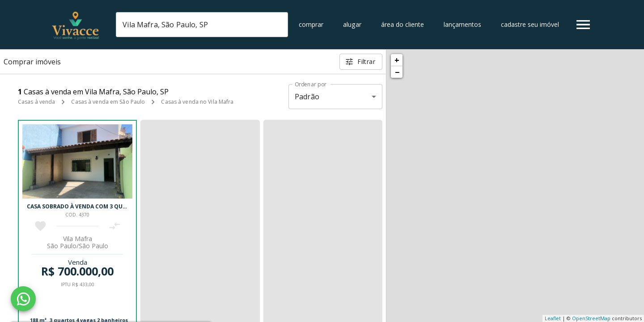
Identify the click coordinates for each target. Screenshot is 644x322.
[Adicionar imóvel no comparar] (115, 226)
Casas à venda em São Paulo (108, 102)
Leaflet (553, 318)
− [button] (397, 72)
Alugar (352, 24)
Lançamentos (462, 24)
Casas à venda (36, 102)
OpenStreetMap (591, 318)
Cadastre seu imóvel (530, 24)
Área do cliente (402, 24)
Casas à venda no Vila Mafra (197, 102)
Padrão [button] (307, 97)
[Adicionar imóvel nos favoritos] (40, 226)
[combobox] (202, 25)
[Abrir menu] (583, 25)
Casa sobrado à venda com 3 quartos (84, 206)
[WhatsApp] (23, 299)
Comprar (311, 24)
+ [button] (397, 60)
